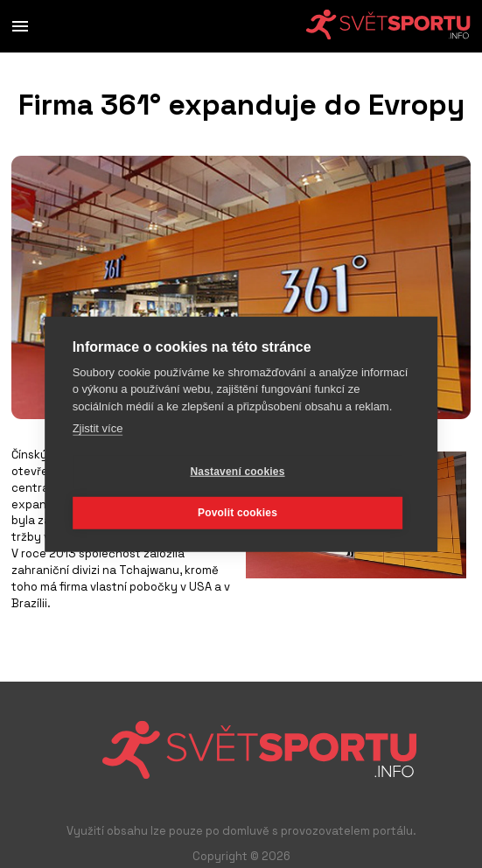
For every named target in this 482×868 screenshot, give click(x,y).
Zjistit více (98, 428)
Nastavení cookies (237, 472)
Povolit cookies (238, 513)
